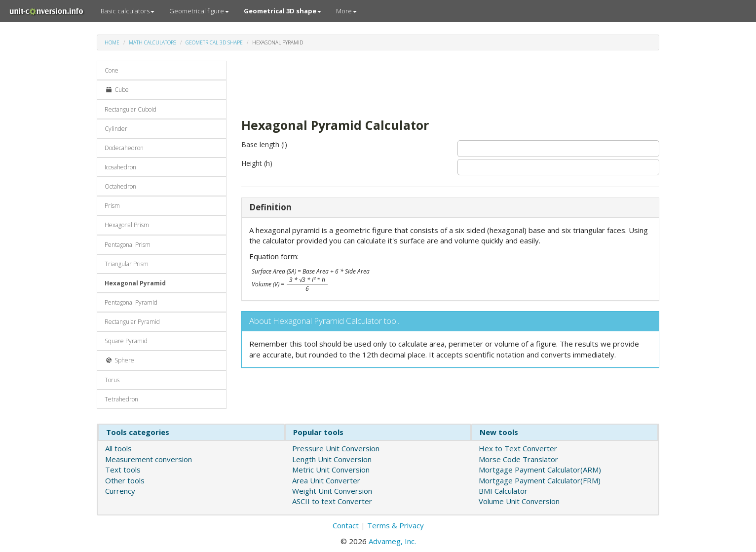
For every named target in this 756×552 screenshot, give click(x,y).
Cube (117, 90)
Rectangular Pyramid (132, 322)
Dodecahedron (124, 148)
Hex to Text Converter (518, 448)
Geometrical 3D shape (214, 42)
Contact (346, 525)
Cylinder (116, 129)
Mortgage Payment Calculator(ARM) (540, 470)
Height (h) (257, 163)
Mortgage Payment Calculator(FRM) (540, 480)
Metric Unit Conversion (331, 470)
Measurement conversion (149, 459)
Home (112, 42)
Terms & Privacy (396, 525)
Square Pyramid (126, 341)
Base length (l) (264, 144)
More (346, 11)
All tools (118, 448)
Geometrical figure (199, 11)
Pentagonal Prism (128, 245)
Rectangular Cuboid (131, 109)
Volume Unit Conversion (519, 501)
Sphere (119, 360)
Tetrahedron (121, 399)
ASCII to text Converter (332, 501)
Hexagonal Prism (127, 225)
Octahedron (120, 186)
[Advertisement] (421, 83)
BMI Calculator (503, 491)
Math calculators (152, 42)
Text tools (123, 470)
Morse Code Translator (518, 459)
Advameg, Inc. (392, 541)
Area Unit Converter (326, 480)
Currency (120, 491)
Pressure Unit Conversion (336, 448)
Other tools (125, 480)
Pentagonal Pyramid (131, 302)
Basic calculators (128, 11)
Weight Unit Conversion (332, 491)
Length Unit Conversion (332, 459)
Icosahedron (120, 167)
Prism (112, 206)
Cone (112, 70)
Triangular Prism (127, 264)
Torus (112, 380)
